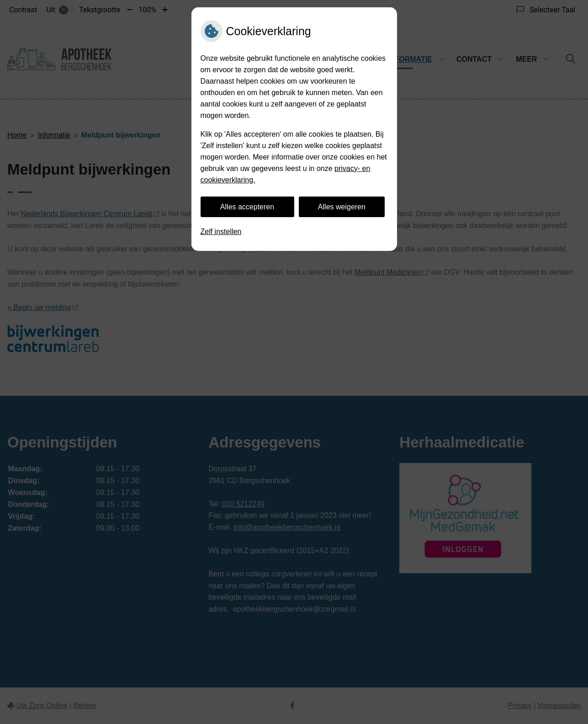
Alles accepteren (247, 207)
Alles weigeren (342, 207)
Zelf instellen (221, 232)
